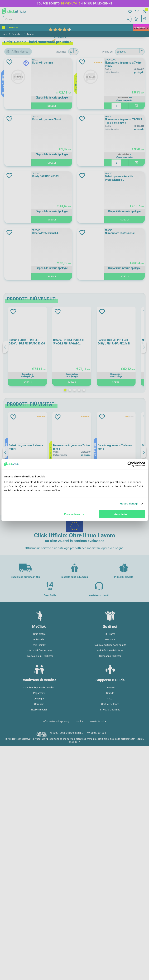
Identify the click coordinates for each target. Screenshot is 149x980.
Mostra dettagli (129, 504)
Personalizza (74, 514)
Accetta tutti (122, 514)
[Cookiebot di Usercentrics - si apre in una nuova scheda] (130, 464)
